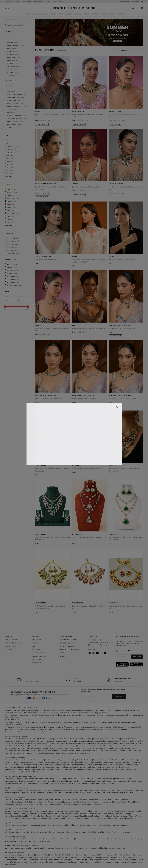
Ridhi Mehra (41, 741)
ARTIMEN (90, 765)
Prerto (104, 784)
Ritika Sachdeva (95, 784)
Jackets (33, 793)
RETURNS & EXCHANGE (68, 643)
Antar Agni (51, 739)
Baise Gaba (31, 741)
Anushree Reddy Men (62, 765)
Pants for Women (135, 790)
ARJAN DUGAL (119, 765)
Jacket (78, 832)
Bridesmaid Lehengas (110, 790)
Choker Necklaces (52, 816)
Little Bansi (26, 839)
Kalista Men (24, 767)
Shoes (82, 816)
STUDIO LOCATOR (11, 646)
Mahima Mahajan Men (64, 767)
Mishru (140, 741)
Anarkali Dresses (79, 825)
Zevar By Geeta (127, 779)
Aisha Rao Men (107, 765)
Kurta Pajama (30, 802)
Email (120, 651)
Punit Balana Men (134, 762)
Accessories (97, 802)
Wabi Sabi (9, 762)
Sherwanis (55, 790)
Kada (76, 816)
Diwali (7, 848)
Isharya (20, 779)
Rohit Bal (139, 743)
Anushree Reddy (63, 739)
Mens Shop (43, 804)
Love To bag (61, 779)
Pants (52, 800)
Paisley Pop (72, 784)
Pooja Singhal (32, 739)
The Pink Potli (72, 779)
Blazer (84, 832)
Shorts (110, 800)
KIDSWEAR (38, 1)
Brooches (97, 804)
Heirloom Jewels (134, 811)
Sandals (88, 816)
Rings (37, 811)
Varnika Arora (50, 779)
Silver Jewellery (108, 814)
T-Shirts (116, 800)
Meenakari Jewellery (21, 814)
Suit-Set (130, 800)
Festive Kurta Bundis (31, 804)
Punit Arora (110, 767)
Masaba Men (78, 767)
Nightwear (67, 793)
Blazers (123, 800)
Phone (130, 651)
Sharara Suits (53, 825)
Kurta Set (63, 825)
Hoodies (97, 800)
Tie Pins (75, 800)
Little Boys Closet (59, 839)
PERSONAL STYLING (39, 656)
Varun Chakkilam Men (13, 772)
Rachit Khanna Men (78, 765)
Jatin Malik (49, 765)
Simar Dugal (86, 751)
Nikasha (126, 746)
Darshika (85, 762)
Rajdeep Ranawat (78, 743)
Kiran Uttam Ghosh (115, 741)
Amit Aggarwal (20, 748)
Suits (46, 800)
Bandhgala (67, 802)
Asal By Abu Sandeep (78, 739)
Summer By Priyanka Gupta (15, 741)
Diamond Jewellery (94, 814)
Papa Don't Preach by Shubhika (37, 743)
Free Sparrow (100, 839)
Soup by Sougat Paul (13, 751)
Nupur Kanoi (19, 743)
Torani (78, 751)
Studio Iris (31, 753)
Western (8, 804)
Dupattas (58, 793)
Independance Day (22, 848)
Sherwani (34, 800)
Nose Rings (59, 811)
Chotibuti (35, 839)
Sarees (32, 790)
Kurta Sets (25, 790)
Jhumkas (22, 816)
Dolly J (89, 739)
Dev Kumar (94, 762)
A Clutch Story (107, 781)
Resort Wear (9, 793)
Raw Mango (9, 739)
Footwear (85, 804)
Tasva (7, 760)
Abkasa (97, 765)
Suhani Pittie (82, 784)
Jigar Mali (8, 753)
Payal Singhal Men (98, 767)
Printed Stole (130, 818)
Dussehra (60, 848)
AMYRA (30, 784)
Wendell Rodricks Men (93, 769)
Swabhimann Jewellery (13, 781)
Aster (112, 779)
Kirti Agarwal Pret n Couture (28, 841)
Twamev (33, 762)
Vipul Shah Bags (20, 784)
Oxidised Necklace (67, 816)
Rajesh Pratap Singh (94, 743)
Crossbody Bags (30, 818)
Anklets (124, 811)
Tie (91, 804)
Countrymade (39, 760)
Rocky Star (116, 739)
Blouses (75, 793)
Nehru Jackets (42, 832)
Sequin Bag (81, 818)
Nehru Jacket (18, 800)
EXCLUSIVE (36, 643)
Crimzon (111, 784)
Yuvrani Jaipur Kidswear (84, 839)
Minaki (50, 781)
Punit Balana (65, 743)
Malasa (95, 751)
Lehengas (8, 790)
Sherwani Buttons (11, 802)
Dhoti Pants (123, 790)
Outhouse (90, 779)
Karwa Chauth (112, 848)
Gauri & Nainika (82, 741)
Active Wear (76, 804)
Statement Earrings (123, 814)
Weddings (101, 848)
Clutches (116, 816)
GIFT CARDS (37, 649)
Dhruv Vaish (28, 760)
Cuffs (23, 811)
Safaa (124, 751)
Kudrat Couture (49, 767)
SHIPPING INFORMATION (68, 640)
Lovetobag (86, 781)
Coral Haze (9, 784)
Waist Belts (139, 816)
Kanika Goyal (118, 748)
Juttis (99, 816)
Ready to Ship (117, 793)
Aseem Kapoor (85, 753)
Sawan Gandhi (62, 751)
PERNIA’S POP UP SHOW (13, 643)
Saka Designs (136, 839)
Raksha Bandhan (40, 848)
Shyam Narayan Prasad (103, 748)
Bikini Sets (19, 793)
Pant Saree (106, 793)
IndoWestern (17, 804)
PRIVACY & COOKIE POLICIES (70, 649)
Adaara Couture (20, 753)
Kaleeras (78, 811)
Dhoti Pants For (99, 825)
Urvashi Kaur (73, 753)
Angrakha (58, 802)
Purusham (64, 762)
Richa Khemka (132, 751)
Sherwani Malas (119, 802)
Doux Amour (96, 781)
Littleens (127, 839)
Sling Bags (19, 818)
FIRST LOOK (59, 1)
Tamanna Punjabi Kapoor (45, 753)
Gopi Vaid (25, 751)
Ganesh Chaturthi (71, 848)
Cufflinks (130, 802)
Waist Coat (66, 800)
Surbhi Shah (75, 748)
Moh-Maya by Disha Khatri (34, 779)
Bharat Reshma (75, 762)
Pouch (131, 816)
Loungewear (107, 802)
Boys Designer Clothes (13, 832)
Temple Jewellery (79, 814)
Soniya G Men (67, 769)
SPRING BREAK (79, 769)
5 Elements (130, 781)
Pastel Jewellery (66, 814)
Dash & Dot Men (16, 760)
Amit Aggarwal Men (12, 765)
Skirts (26, 793)
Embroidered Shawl (117, 818)
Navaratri (51, 848)
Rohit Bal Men (132, 760)
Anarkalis (16, 790)
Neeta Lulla (9, 748)
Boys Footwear (113, 832)
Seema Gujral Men (54, 769)
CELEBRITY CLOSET (39, 653)
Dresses (63, 790)
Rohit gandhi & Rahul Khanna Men (113, 760)
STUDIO (48, 1)
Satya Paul (42, 739)
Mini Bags (52, 818)
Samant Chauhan (63, 748)
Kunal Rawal (24, 762)
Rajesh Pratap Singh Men (83, 760)
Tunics (98, 790)
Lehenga (26, 825)
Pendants (8, 814)
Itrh (140, 751)
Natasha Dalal (20, 739)
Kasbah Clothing (35, 767)
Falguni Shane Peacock (102, 739)
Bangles (43, 811)
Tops (86, 790)
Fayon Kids (9, 839)
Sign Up (119, 696)
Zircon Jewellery (52, 814)
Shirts (27, 800)
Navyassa (70, 839)
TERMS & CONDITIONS (68, 646)
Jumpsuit (88, 802)
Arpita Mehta (50, 751)
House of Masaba (37, 751)
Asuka (16, 762)
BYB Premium (45, 841)
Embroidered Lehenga (38, 825)
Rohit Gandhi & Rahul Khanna (17, 746)
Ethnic (136, 802)
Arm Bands (116, 811)
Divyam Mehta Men (65, 760)
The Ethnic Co (54, 762)
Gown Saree (96, 793)
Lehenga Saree (85, 793)
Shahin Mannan (62, 753)
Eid (31, 848)
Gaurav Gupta (83, 746)
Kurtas (41, 800)
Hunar (117, 779)
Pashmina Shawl (102, 818)
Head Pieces (95, 811)
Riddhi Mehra (107, 743)
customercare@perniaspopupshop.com (103, 645)
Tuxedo (50, 802)
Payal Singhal (71, 746)
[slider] (5, 307)
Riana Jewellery (60, 781)
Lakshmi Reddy (46, 839)
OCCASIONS (37, 659)
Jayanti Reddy (95, 741)
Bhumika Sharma (49, 748)
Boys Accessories (127, 832)
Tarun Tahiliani (59, 746)
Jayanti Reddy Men (130, 769)
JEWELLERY (27, 1)
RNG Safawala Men (12, 769)
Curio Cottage (10, 779)
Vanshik (96, 760)
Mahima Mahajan (130, 741)
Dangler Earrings (11, 816)
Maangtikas (69, 811)
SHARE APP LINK (137, 657)
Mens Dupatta (78, 802)
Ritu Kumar (130, 743)
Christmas (92, 848)
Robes (104, 800)
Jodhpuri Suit (41, 802)
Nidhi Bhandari (119, 781)
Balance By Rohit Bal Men (112, 769)
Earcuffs (86, 811)
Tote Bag (61, 818)
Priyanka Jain (130, 748)
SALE (34, 646)
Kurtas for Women (43, 790)
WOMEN (10, 1)
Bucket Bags (42, 818)
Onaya (72, 741)
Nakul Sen (10, 743)
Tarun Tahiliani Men (28, 765)
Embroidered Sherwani (65, 832)
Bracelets (30, 811)
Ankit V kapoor (51, 760)
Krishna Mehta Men (106, 762)
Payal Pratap (54, 743)
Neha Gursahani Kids (114, 839)
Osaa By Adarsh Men (129, 739)
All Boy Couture (10, 841)
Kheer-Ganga (43, 762)
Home (7, 19)
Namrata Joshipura (34, 748)
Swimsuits (50, 793)
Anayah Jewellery (74, 781)
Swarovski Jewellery (37, 814)
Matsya (71, 751)
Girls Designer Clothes (13, 825)
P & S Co (18, 839)
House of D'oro (41, 781)
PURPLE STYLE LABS (11, 640)
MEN (18, 1)
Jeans (21, 802)
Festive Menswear (55, 804)
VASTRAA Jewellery (102, 779)
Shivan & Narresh (62, 741)
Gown (69, 790)
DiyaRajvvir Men (131, 765)
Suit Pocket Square (86, 800)
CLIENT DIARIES (38, 663)
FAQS (62, 653)
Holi (12, 848)
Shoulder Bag (70, 818)
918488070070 (138, 2)
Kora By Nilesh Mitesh (30, 772)
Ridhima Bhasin (119, 743)
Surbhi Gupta (104, 751)
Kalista (104, 741)
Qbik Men (40, 765)
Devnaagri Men (120, 762)
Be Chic (138, 781)
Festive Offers (128, 793)
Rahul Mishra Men (122, 767)
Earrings (17, 811)
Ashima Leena (116, 746)
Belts (94, 816)
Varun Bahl (134, 746)
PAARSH (87, 767)
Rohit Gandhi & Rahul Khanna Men (33, 769)
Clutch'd (82, 779)
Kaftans (92, 790)
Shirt (89, 832)
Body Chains (105, 811)
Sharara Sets (78, 790)
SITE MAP (63, 656)
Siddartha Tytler (47, 746)
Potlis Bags (107, 816)
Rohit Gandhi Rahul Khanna (100, 746)
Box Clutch (90, 818)
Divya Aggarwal (87, 748)
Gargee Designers (11, 767)
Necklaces (8, 811)
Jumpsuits (41, 793)
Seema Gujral (34, 746)
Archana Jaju (115, 751)
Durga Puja (83, 848)
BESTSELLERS (37, 640)
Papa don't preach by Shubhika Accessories (50, 784)
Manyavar (51, 741)
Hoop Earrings (39, 816)
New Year (122, 848)
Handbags (124, 816)
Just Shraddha (29, 781)
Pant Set (67, 804)
